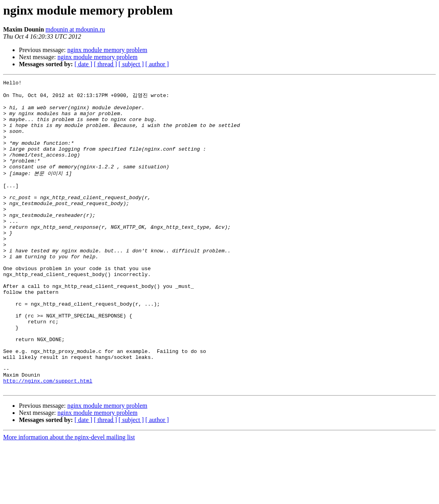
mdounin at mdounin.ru (75, 29)
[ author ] (157, 64)
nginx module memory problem (107, 50)
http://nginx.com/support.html (48, 439)
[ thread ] (105, 64)
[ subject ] (131, 64)
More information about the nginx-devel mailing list (69, 497)
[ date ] (83, 64)
